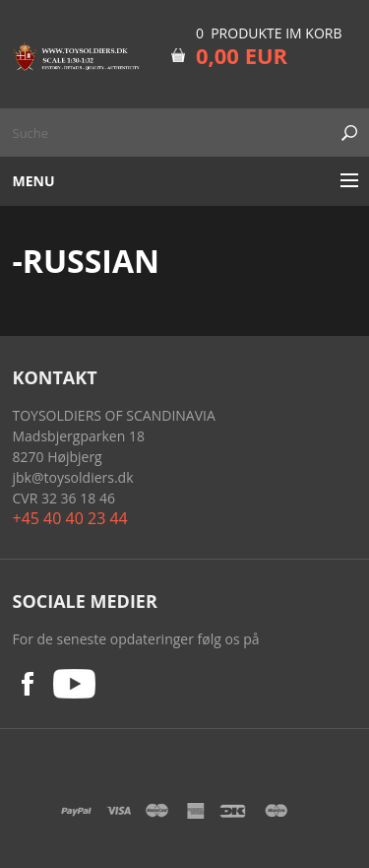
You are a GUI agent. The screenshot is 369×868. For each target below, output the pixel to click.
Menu (34, 181)
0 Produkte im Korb (269, 33)
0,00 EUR (242, 55)
